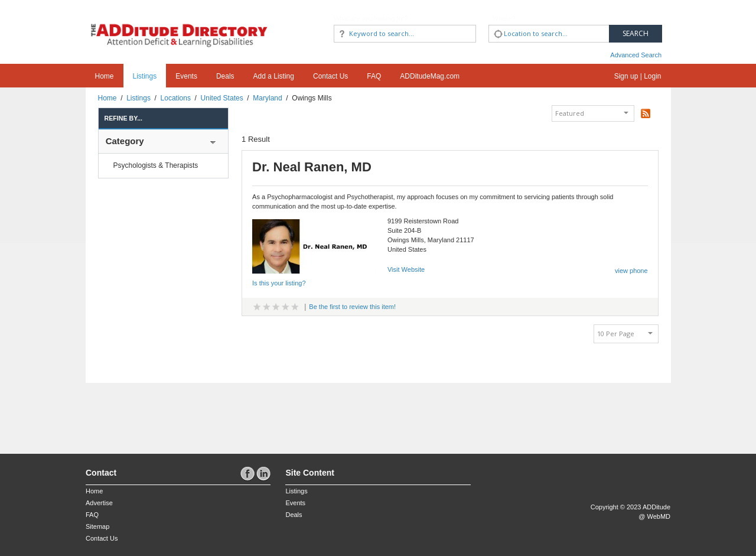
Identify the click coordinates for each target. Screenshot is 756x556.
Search (636, 33)
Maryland (267, 98)
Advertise (99, 503)
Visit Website (406, 269)
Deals (225, 76)
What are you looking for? (371, 18)
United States (222, 98)
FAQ (374, 76)
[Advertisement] (155, 412)
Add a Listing (274, 76)
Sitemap (97, 526)
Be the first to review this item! (352, 307)
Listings (145, 76)
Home (105, 76)
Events (186, 76)
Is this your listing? (279, 283)
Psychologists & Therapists (156, 165)
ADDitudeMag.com (430, 76)
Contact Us (330, 76)
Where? (504, 18)
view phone (631, 271)
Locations (176, 98)
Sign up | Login (638, 76)
